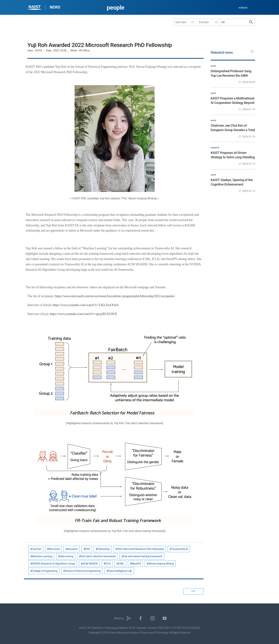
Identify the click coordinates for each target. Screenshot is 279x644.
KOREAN (243, 8)
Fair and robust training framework (143, 556)
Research (72, 549)
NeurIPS (136, 564)
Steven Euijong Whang (161, 564)
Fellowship (104, 549)
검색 (251, 22)
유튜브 (165, 618)
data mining (67, 556)
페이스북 (141, 618)
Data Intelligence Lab (120, 571)
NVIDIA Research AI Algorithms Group (54, 564)
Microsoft (54, 549)
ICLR (108, 564)
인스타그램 (153, 618)
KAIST (35, 8)
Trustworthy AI (180, 549)
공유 (252, 51)
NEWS (55, 7)
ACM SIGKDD (90, 564)
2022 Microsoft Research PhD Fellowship (140, 549)
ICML (121, 564)
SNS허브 (119, 618)
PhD (88, 549)
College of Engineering (45, 571)
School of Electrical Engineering (83, 571)
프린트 (244, 51)
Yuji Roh (37, 549)
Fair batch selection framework (98, 556)
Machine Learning (42, 556)
